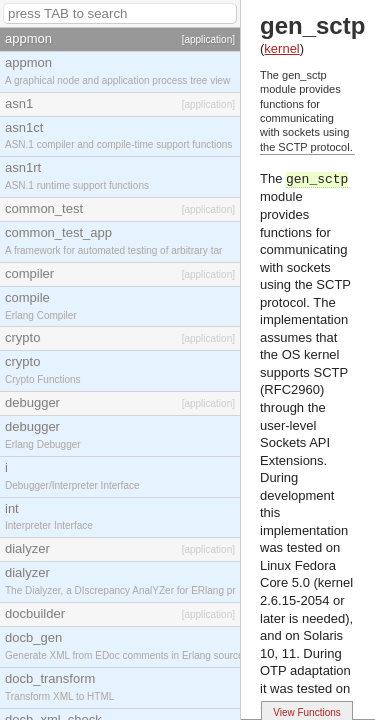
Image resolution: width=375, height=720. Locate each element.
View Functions (307, 712)
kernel (281, 48)
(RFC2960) (292, 389)
